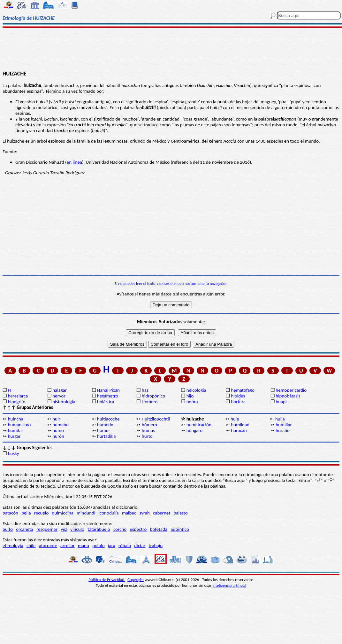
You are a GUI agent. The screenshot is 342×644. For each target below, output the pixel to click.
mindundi (86, 513)
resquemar (47, 529)
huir (56, 419)
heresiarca (18, 396)
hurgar (14, 436)
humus (148, 430)
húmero (149, 425)
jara (112, 546)
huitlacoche (108, 419)
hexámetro (108, 396)
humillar (284, 425)
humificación (199, 425)
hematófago (243, 390)
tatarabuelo (99, 529)
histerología (64, 402)
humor (104, 430)
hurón (58, 436)
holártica (106, 402)
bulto (8, 529)
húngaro (195, 430)
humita (15, 430)
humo (58, 430)
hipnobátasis (288, 396)
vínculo (77, 529)
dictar (140, 546)
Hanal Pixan (108, 390)
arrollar (68, 546)
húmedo (105, 425)
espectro (138, 529)
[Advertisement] (171, 49)
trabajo (156, 546)
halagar (60, 390)
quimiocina (63, 513)
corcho (120, 529)
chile (31, 546)
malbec (129, 513)
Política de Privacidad (107, 580)
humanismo (19, 425)
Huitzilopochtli (156, 419)
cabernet (162, 513)
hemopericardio (291, 390)
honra (192, 402)
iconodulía (109, 513)
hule (235, 419)
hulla (280, 419)
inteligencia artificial (229, 585)
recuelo (42, 513)
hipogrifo (16, 402)
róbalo (125, 546)
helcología (196, 390)
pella (26, 513)
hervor (59, 396)
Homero (150, 402)
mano (84, 546)
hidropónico (153, 396)
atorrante (48, 546)
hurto (147, 436)
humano (61, 425)
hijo (190, 396)
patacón (10, 513)
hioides (238, 396)
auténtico (180, 529)
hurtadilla (106, 436)
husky (13, 453)
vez (64, 529)
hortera (238, 402)
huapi (281, 402)
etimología (13, 546)
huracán (239, 430)
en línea (74, 162)
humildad (240, 425)
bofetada (159, 529)
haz (145, 390)
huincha (15, 419)
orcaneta (25, 529)
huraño (283, 430)
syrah (144, 513)
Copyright (136, 580)
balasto (180, 513)
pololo (99, 546)
